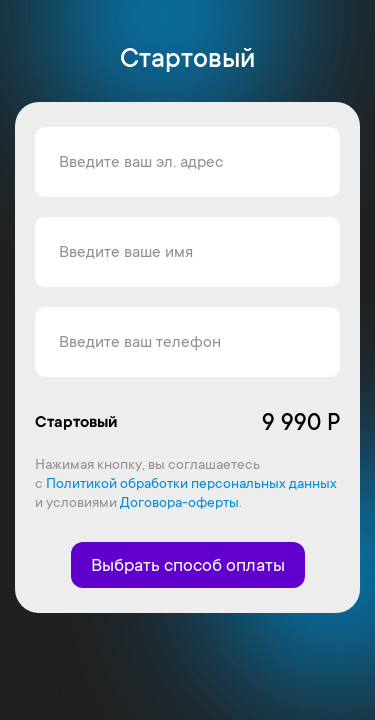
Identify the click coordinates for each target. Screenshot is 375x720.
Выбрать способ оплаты (188, 565)
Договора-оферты (179, 502)
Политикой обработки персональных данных (191, 483)
